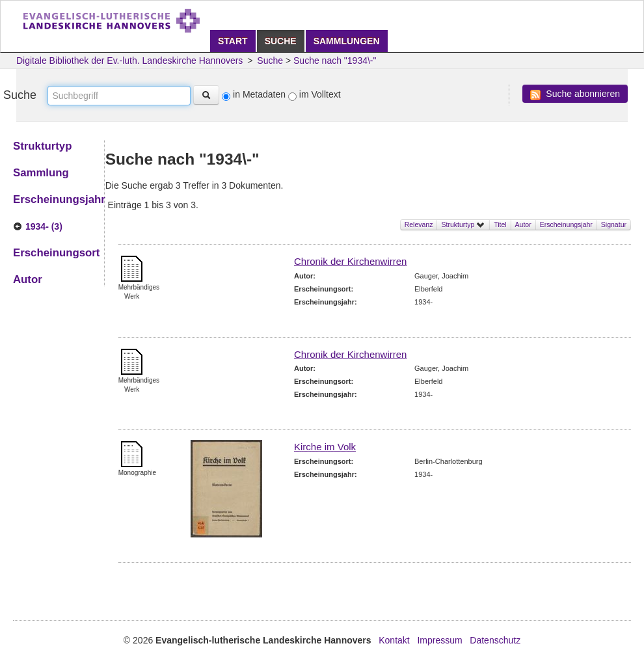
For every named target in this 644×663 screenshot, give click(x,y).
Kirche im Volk (325, 447)
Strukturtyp (463, 224)
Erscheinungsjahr (566, 224)
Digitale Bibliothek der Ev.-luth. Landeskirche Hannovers (129, 61)
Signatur (614, 224)
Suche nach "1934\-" (335, 61)
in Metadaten (259, 94)
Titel (500, 224)
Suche (281, 41)
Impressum (439, 640)
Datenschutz (495, 640)
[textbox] (119, 96)
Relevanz (419, 224)
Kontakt (394, 640)
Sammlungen (347, 41)
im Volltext (320, 94)
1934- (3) (44, 226)
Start (233, 41)
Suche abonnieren (575, 94)
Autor (523, 224)
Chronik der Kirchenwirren (350, 261)
